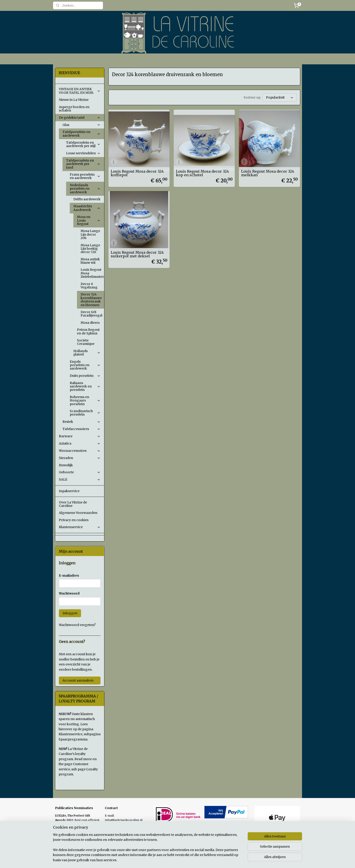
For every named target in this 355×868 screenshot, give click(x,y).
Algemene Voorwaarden (78, 513)
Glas (82, 125)
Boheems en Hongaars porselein (85, 400)
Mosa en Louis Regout (89, 220)
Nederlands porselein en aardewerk (85, 189)
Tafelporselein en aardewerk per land (83, 164)
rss (208, 860)
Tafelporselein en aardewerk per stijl (83, 144)
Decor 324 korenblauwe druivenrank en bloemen (91, 300)
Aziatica (80, 443)
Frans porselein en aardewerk (85, 176)
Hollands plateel (87, 353)
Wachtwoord (69, 593)
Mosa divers (90, 323)
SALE (80, 479)
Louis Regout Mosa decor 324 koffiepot (137, 173)
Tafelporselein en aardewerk (82, 134)
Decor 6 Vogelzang (89, 286)
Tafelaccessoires (82, 429)
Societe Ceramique (86, 342)
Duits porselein (85, 376)
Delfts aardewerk (87, 199)
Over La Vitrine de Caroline (73, 504)
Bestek (82, 422)
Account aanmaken (78, 680)
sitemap (199, 860)
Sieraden (80, 458)
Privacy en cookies (74, 520)
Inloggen (70, 613)
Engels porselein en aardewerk (85, 365)
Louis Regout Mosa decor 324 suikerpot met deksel (137, 254)
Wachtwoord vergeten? (77, 625)
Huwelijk (66, 465)
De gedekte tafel (80, 118)
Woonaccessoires (80, 451)
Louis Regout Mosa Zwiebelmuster (92, 273)
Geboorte (80, 472)
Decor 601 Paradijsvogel (91, 314)
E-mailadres (69, 575)
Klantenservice (80, 527)
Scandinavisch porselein (85, 413)
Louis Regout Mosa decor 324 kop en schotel (202, 173)
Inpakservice (69, 491)
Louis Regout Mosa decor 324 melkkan (268, 173)
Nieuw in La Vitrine (74, 100)
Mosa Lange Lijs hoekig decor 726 (90, 249)
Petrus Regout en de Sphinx (88, 331)
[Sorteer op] (279, 97)
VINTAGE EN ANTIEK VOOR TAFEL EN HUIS (80, 91)
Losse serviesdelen (83, 153)
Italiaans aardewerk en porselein (85, 386)
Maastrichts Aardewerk (87, 208)
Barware (80, 436)
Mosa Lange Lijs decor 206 (90, 234)
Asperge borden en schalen (74, 109)
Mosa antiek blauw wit (90, 261)
